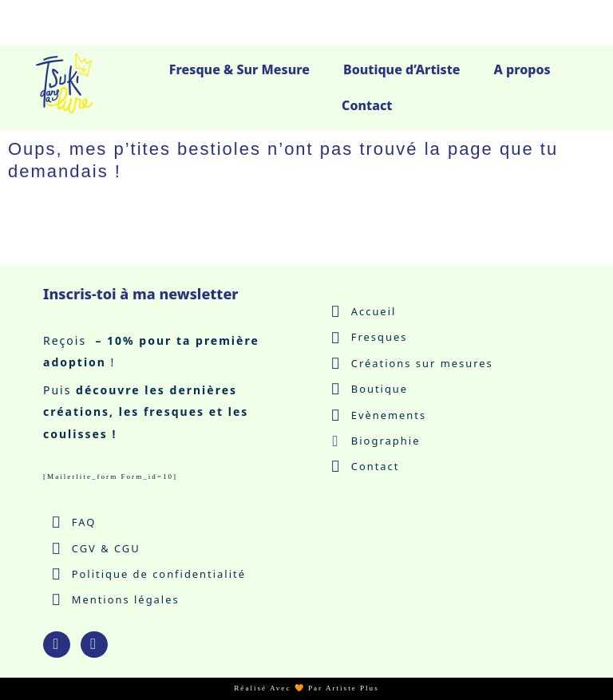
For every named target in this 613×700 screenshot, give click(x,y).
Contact (367, 105)
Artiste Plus (352, 689)
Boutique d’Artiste (402, 69)
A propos (522, 69)
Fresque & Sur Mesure (239, 69)
